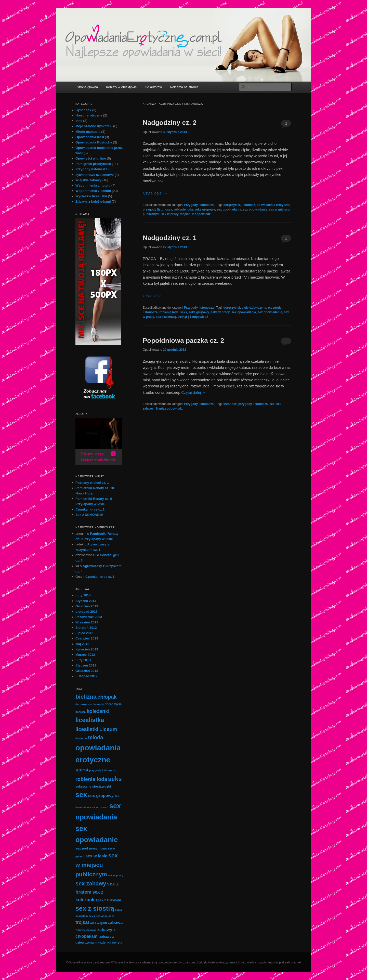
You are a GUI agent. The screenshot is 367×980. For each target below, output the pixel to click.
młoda (96, 737)
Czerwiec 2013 (87, 638)
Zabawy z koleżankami (93, 201)
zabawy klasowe (86, 930)
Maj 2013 (82, 644)
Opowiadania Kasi (90, 137)
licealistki (87, 729)
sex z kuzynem (109, 900)
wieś (93, 923)
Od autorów (153, 87)
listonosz (248, 205)
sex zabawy (91, 884)
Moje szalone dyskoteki (94, 126)
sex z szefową (166, 317)
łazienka (105, 942)
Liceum (108, 729)
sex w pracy (170, 214)
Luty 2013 (83, 660)
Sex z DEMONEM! (89, 515)
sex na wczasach (98, 807)
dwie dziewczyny (254, 308)
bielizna (86, 697)
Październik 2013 (89, 617)
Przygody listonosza (199, 205)
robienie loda (183, 210)
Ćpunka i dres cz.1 (90, 509)
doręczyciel (232, 205)
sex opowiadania (229, 210)
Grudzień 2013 (87, 606)
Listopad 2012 (87, 676)
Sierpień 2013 (86, 628)
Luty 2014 (83, 595)
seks (184, 312)
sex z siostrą (95, 908)
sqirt (111, 916)
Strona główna (87, 87)
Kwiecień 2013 (87, 649)
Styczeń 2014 (86, 601)
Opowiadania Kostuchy (94, 142)
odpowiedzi (202, 214)
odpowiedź (199, 317)
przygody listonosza (157, 210)
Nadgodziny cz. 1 (170, 238)
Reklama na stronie (184, 87)
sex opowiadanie (255, 210)
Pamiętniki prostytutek (93, 164)
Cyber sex (83, 110)
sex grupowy (101, 795)
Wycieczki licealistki (91, 196)
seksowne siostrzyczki (93, 786)
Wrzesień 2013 (87, 622)
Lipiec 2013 (84, 633)
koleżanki (98, 711)
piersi (82, 770)
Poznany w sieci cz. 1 (92, 483)
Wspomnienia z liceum (93, 191)
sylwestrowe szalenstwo (95, 175)
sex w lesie (96, 856)
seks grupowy (205, 210)
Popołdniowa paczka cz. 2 (183, 341)
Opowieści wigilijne (91, 158)
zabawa (115, 922)
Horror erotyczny (89, 115)
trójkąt (185, 214)
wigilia (102, 923)
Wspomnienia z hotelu (93, 185)
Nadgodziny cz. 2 (170, 123)
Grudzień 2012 (87, 671)
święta (117, 942)
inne (79, 121)
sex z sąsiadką (98, 916)
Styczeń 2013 (86, 665)
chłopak (107, 697)
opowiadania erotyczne (273, 205)
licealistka (90, 720)
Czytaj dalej (155, 193)
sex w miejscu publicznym (97, 865)
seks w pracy (220, 312)
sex (272, 404)
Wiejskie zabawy (88, 180)
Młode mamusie (88, 132)
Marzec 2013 (85, 655)
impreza (81, 712)
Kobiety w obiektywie (121, 87)
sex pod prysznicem (91, 848)
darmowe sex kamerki (90, 704)
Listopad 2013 (87, 612)
